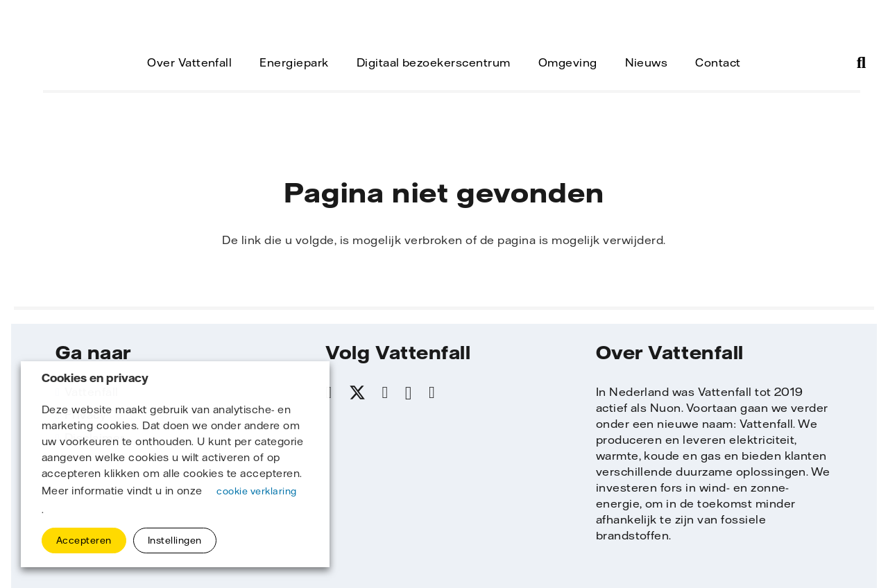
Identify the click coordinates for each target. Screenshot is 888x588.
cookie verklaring (256, 491)
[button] (861, 62)
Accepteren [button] (84, 540)
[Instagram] (409, 393)
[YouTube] (432, 392)
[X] (357, 393)
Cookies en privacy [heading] (95, 378)
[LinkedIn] (385, 392)
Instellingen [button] (175, 540)
